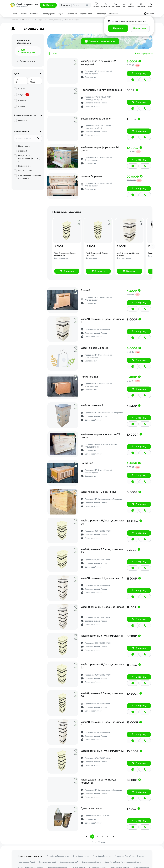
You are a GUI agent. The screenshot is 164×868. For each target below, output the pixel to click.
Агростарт (102, 14)
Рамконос (87, 463)
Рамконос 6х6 (89, 377)
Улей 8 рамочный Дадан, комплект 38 (102, 695)
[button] (48, 5)
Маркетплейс (28, 20)
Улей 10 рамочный (92, 406)
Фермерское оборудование (49, 20)
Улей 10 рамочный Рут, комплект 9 (102, 578)
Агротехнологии (87, 14)
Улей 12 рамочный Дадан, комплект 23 (102, 666)
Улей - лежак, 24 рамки (95, 348)
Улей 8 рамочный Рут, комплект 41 (102, 636)
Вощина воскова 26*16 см (97, 119)
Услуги (24, 14)
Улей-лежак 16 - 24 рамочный (99, 492)
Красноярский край (48, 862)
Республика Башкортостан (58, 856)
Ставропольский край (69, 862)
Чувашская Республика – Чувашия (130, 856)
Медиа (61, 14)
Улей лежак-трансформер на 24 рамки (101, 436)
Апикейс (86, 290)
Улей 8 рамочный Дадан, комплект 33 (102, 551)
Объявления (72, 14)
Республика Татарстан (102, 856)
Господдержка (48, 14)
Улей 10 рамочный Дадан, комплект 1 (102, 321)
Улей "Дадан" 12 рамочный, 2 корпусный (98, 63)
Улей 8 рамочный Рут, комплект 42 (102, 751)
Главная (15, 20)
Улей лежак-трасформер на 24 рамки (100, 149)
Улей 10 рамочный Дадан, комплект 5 (102, 724)
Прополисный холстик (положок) (101, 90)
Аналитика (114, 14)
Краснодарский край (27, 862)
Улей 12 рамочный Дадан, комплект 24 (102, 522)
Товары (15, 14)
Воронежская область (91, 862)
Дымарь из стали (91, 809)
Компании (35, 14)
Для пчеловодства (73, 20)
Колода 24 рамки (91, 176)
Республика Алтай (81, 856)
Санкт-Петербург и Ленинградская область (123, 862)
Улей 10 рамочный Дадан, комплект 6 (102, 609)
